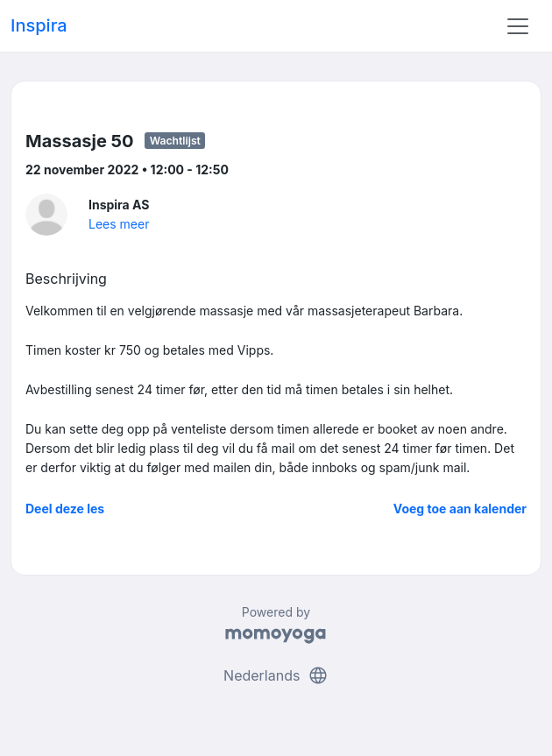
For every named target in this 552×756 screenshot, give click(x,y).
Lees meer (119, 224)
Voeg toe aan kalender (460, 509)
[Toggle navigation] (518, 26)
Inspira (39, 25)
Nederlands (276, 675)
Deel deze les (65, 509)
